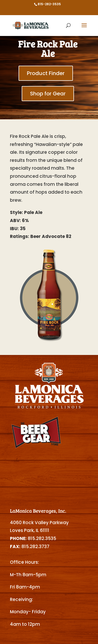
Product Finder (46, 73)
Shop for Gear (48, 94)
